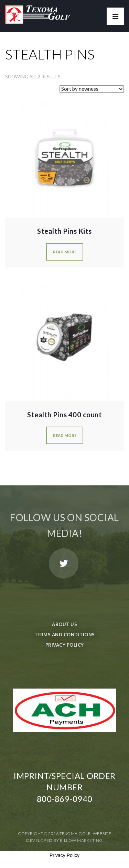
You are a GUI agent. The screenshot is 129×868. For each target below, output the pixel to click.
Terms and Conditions (65, 635)
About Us (64, 624)
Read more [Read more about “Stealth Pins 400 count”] (65, 435)
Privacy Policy (65, 645)
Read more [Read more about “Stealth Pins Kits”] (65, 252)
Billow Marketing (81, 840)
